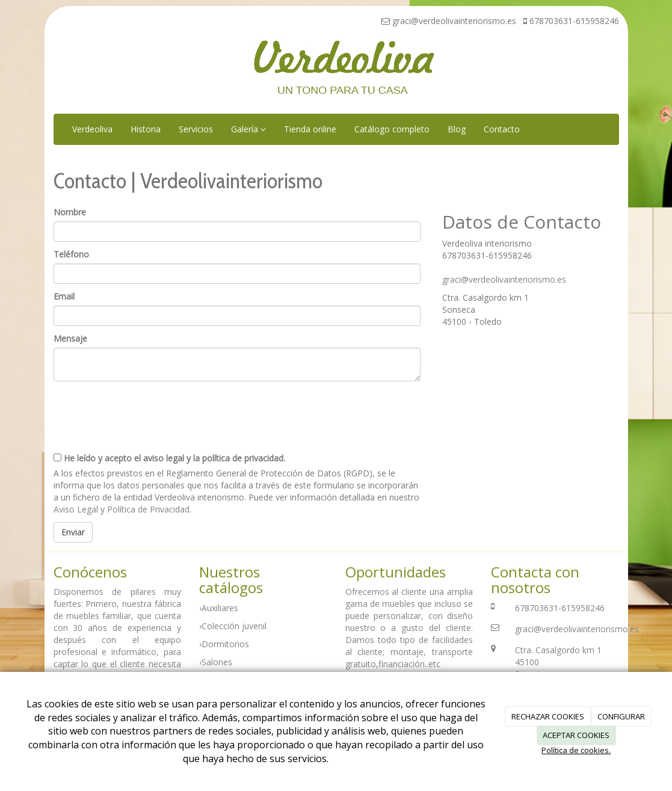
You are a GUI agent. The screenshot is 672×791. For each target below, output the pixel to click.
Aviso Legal (76, 509)
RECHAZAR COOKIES (548, 716)
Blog (457, 129)
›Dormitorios (224, 644)
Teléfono (71, 254)
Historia (146, 129)
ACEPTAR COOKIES (576, 735)
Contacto (502, 129)
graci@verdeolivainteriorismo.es (504, 279)
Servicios (196, 129)
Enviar (73, 532)
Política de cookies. (576, 750)
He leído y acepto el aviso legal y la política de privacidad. (169, 458)
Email (64, 296)
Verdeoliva (92, 129)
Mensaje (70, 338)
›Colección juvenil (233, 626)
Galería (248, 129)
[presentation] (145, 412)
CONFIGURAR (621, 716)
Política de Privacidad (148, 509)
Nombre (70, 212)
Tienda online (310, 129)
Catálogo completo (392, 129)
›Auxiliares (219, 608)
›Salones (216, 662)
